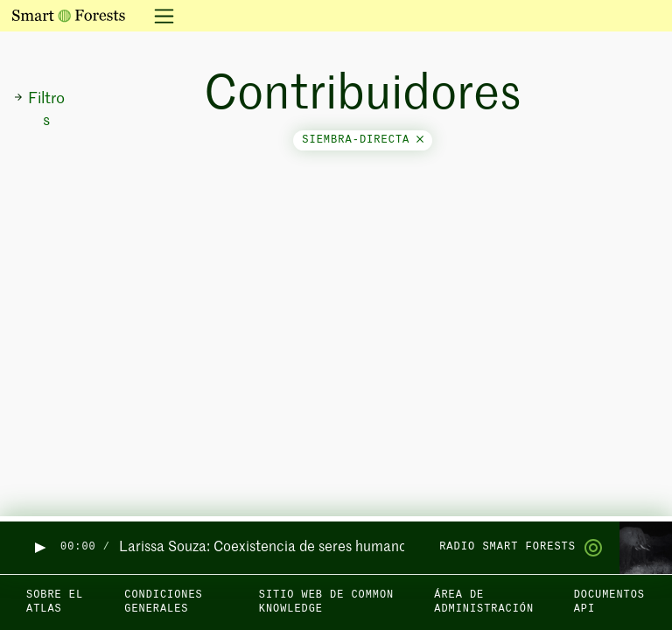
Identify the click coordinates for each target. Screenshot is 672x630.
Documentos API (609, 602)
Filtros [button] (39, 110)
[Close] (420, 140)
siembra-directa (363, 140)
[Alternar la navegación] (159, 16)
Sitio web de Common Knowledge (326, 602)
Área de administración (484, 602)
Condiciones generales (163, 602)
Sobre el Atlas (55, 602)
